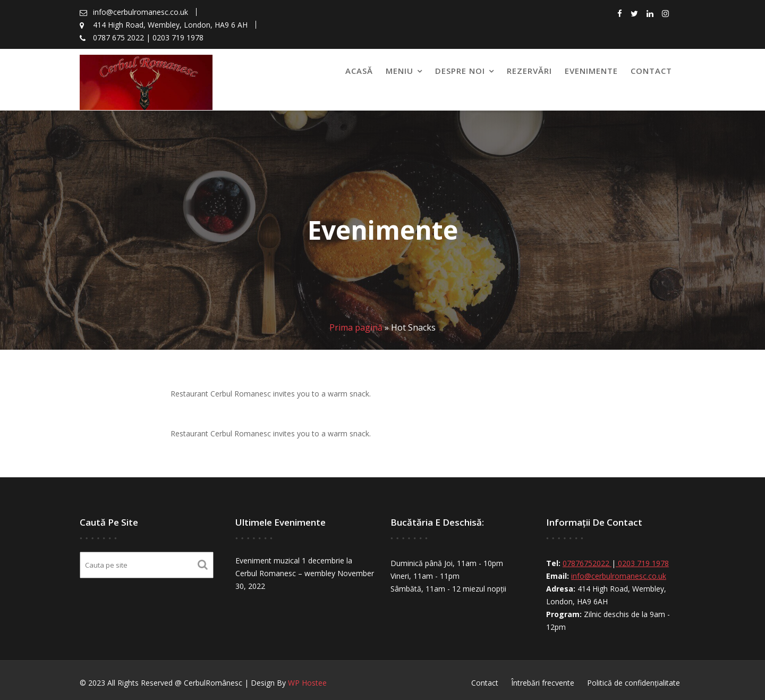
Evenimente (591, 71)
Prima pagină (356, 327)
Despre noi (460, 71)
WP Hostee (307, 683)
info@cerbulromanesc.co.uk (618, 576)
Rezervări (529, 71)
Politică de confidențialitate (634, 683)
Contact (651, 71)
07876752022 (587, 564)
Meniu (399, 71)
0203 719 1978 (642, 564)
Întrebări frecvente (543, 683)
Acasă (359, 71)
